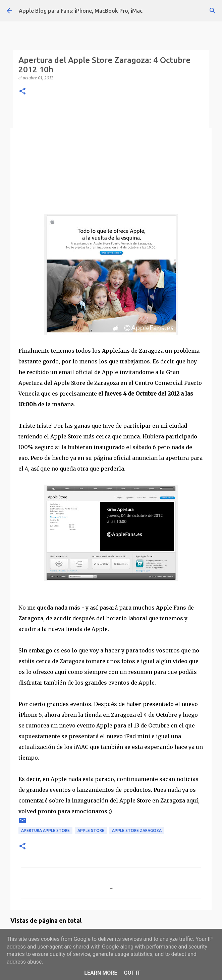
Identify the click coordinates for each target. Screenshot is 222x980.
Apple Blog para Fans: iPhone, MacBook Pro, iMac (81, 11)
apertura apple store (45, 830)
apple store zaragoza (137, 830)
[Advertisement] (111, 154)
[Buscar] (213, 11)
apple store (91, 830)
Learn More (101, 973)
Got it (132, 973)
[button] (22, 92)
